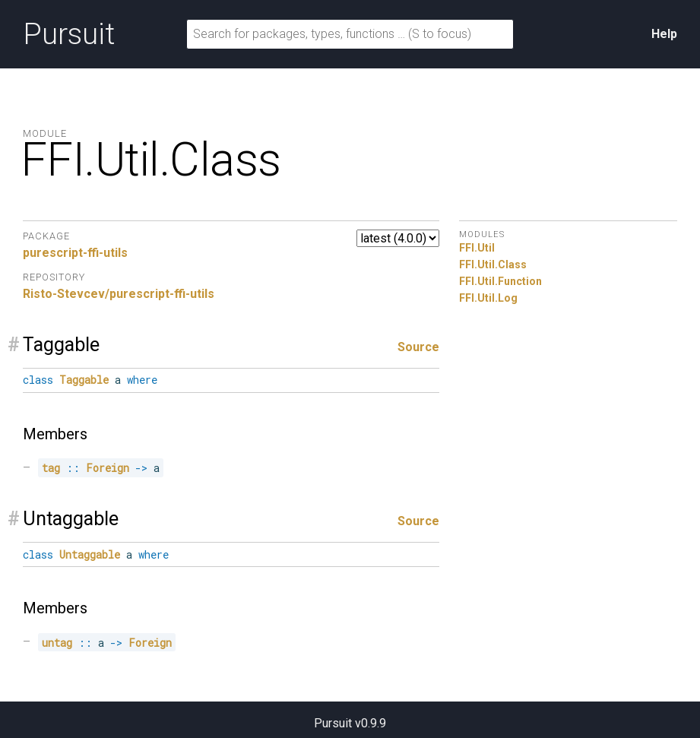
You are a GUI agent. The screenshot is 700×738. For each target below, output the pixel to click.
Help (664, 34)
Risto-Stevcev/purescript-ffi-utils (119, 294)
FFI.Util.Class (493, 264)
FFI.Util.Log (488, 298)
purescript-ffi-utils (75, 253)
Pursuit (69, 34)
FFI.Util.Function (500, 281)
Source (418, 347)
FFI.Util (477, 248)
